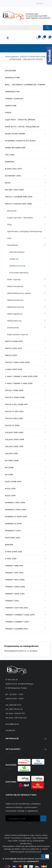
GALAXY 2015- (12, 453)
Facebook (10, 730)
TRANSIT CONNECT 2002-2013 (20, 615)
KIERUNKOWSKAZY (17, 252)
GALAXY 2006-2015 (14, 446)
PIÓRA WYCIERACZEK (15, 148)
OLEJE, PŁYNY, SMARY (15, 134)
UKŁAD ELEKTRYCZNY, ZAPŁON (19, 293)
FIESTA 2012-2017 (14, 348)
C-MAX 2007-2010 (14, 369)
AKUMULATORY (12, 78)
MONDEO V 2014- (13, 531)
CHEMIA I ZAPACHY (14, 99)
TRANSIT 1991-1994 (14, 573)
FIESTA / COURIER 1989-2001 (19, 197)
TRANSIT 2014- (12, 601)
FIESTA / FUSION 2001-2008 (18, 204)
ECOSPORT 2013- (13, 176)
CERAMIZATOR (12, 92)
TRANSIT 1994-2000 (15, 580)
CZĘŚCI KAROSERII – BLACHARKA (20, 218)
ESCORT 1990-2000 (14, 190)
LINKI (9, 238)
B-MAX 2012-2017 (13, 169)
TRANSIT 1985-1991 (14, 566)
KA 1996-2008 (12, 460)
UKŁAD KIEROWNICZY (16, 307)
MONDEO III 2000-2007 (16, 517)
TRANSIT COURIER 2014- (17, 629)
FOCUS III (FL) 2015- (14, 418)
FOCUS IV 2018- (12, 425)
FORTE (8, 113)
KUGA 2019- (11, 496)
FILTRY (9, 224)
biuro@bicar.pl (12, 724)
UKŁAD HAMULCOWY (15, 300)
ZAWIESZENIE (13, 328)
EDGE (8, 183)
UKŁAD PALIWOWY (14, 321)
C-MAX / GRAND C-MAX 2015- (19, 383)
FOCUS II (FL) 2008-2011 (16, 404)
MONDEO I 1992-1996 (15, 503)
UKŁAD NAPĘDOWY (15, 314)
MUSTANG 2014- (13, 538)
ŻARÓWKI (10, 162)
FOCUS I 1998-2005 (14, 390)
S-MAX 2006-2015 (13, 552)
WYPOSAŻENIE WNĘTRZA (17, 334)
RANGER (9, 545)
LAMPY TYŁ (14, 259)
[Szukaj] (26, 28)
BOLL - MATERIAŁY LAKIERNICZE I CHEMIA (25, 85)
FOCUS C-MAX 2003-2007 (17, 362)
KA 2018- (9, 474)
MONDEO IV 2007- (14, 524)
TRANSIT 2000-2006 (15, 587)
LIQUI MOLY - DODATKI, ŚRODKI (20, 120)
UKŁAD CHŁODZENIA (15, 286)
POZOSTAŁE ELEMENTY (19, 273)
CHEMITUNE (11, 106)
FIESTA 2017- (11, 355)
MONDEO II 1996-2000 (16, 510)
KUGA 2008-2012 (13, 481)
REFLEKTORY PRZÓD (17, 266)
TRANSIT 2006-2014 (15, 594)
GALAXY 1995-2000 (14, 432)
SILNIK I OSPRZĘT (14, 279)
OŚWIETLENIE (13, 245)
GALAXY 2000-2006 (15, 439)
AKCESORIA (11, 71)
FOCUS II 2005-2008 (15, 397)
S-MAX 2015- (11, 559)
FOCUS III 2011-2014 (14, 411)
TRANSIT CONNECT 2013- (17, 622)
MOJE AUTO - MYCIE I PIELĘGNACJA (22, 127)
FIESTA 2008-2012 (14, 341)
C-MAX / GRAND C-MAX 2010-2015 (21, 376)
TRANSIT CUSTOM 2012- (17, 608)
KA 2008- (9, 467)
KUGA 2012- (11, 488)
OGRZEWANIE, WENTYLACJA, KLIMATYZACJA (24, 231)
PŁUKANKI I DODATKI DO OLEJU (20, 141)
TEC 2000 (10, 155)
